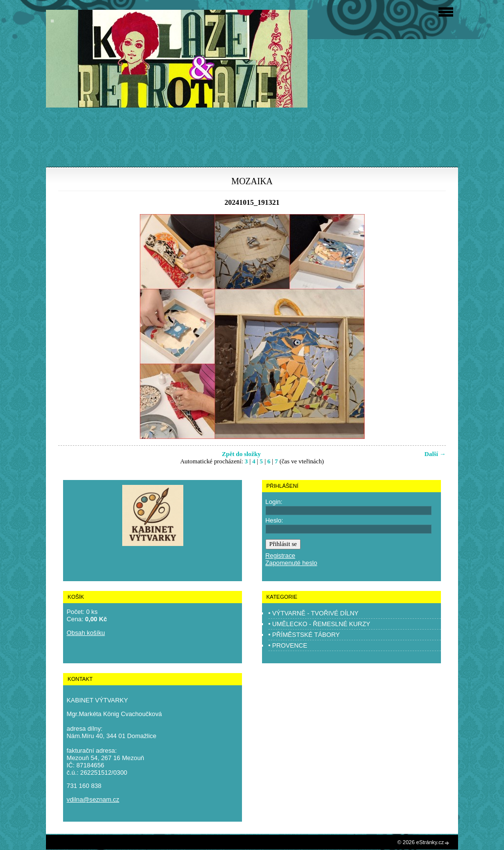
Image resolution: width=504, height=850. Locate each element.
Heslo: (274, 520)
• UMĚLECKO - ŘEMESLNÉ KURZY (319, 624)
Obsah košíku (86, 633)
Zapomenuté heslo (291, 563)
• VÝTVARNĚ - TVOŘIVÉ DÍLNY (314, 613)
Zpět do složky (241, 454)
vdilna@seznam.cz (93, 799)
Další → (435, 454)
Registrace (280, 556)
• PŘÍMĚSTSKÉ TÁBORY (304, 635)
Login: (274, 502)
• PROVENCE (288, 645)
